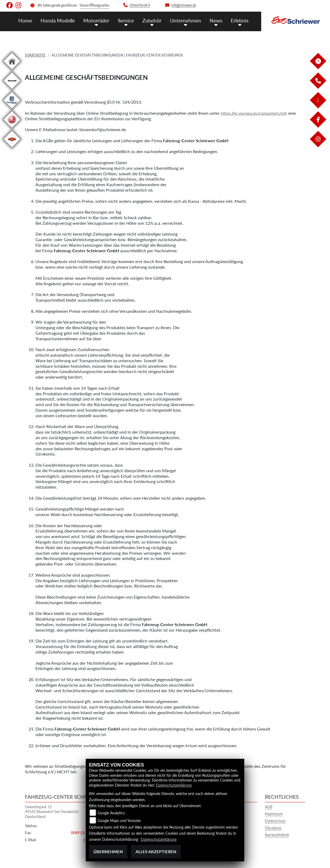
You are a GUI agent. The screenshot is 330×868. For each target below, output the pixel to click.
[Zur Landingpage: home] (12, 70)
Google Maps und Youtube (119, 821)
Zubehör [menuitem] (152, 20)
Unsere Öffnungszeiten (94, 5)
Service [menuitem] (126, 20)
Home (25, 20)
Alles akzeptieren (156, 851)
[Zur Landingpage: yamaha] (12, 129)
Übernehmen (108, 851)
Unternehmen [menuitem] (186, 20)
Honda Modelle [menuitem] (58, 20)
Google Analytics (111, 813)
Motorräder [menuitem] (96, 20)
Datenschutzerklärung (174, 785)
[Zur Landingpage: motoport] (12, 148)
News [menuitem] (216, 20)
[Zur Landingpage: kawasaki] (12, 90)
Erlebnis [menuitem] (240, 20)
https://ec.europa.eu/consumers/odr (254, 113)
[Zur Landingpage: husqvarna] (12, 109)
